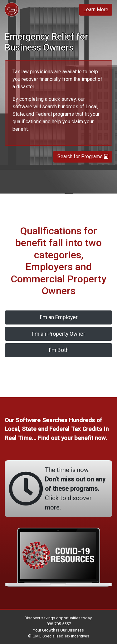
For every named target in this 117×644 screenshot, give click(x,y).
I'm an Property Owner (58, 334)
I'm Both (59, 350)
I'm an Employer (59, 317)
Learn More (96, 10)
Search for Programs (83, 156)
